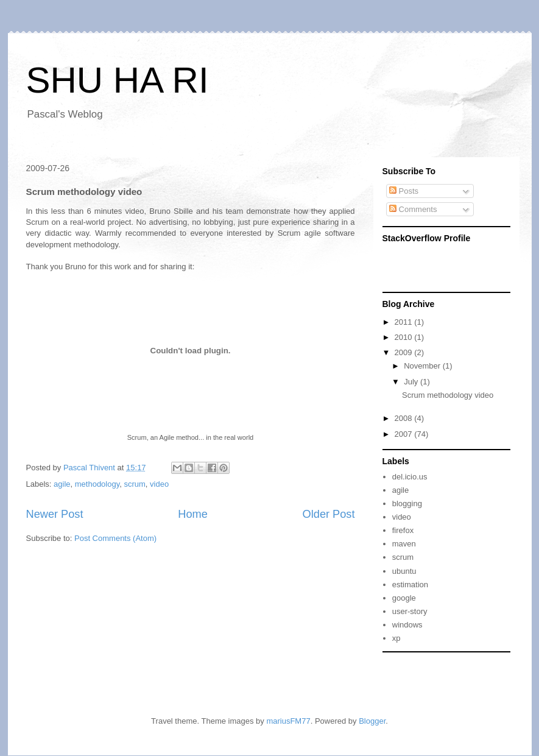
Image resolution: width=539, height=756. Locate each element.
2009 (405, 352)
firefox (403, 530)
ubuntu (404, 571)
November (423, 366)
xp (396, 638)
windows (407, 625)
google (404, 598)
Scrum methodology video (448, 395)
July (412, 382)
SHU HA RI (118, 80)
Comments (413, 209)
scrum (134, 484)
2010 (405, 337)
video (159, 484)
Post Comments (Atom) (115, 538)
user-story (410, 611)
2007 (405, 434)
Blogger (372, 721)
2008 (405, 418)
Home (193, 514)
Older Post (329, 514)
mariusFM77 (288, 721)
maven (404, 544)
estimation (410, 585)
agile (62, 484)
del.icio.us (410, 477)
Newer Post (55, 514)
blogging (407, 503)
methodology (97, 484)
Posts (404, 191)
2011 (405, 322)
